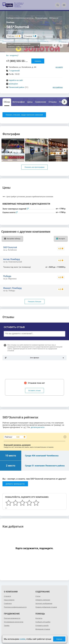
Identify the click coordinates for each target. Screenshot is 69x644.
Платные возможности (12, 618)
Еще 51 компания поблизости (23, 45)
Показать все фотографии (34, 167)
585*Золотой (10, 247)
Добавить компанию (43, 600)
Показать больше (34, 302)
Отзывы (53, 102)
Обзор (7, 102)
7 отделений (14, 71)
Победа (7, 276)
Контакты (39, 618)
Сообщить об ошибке (43, 622)
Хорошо (59, 639)
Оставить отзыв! (35, 391)
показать (38, 61)
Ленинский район (16, 87)
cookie (22, 639)
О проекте (7, 596)
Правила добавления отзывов (46, 607)
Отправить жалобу (42, 626)
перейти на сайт (16, 80)
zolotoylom (13, 84)
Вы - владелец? (12, 55)
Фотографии (18, 102)
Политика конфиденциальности (15, 607)
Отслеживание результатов (14, 622)
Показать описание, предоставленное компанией (24, 115)
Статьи (38, 596)
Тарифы (7, 626)
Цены (30, 102)
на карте (59, 67)
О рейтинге (8, 604)
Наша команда (9, 600)
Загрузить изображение (44, 604)
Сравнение (41, 102)
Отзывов (29, 36)
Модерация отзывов (43, 629)
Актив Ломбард (12, 259)
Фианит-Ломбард (12, 288)
